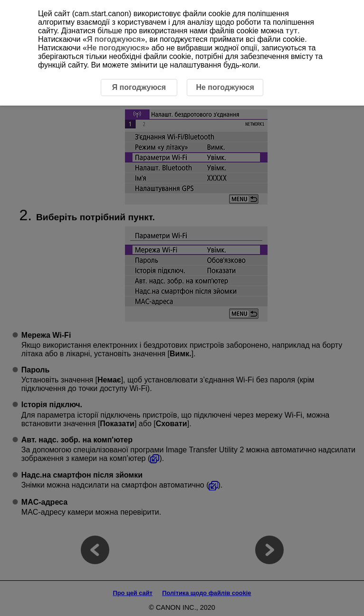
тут (292, 31)
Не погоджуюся (116, 48)
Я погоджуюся (114, 39)
